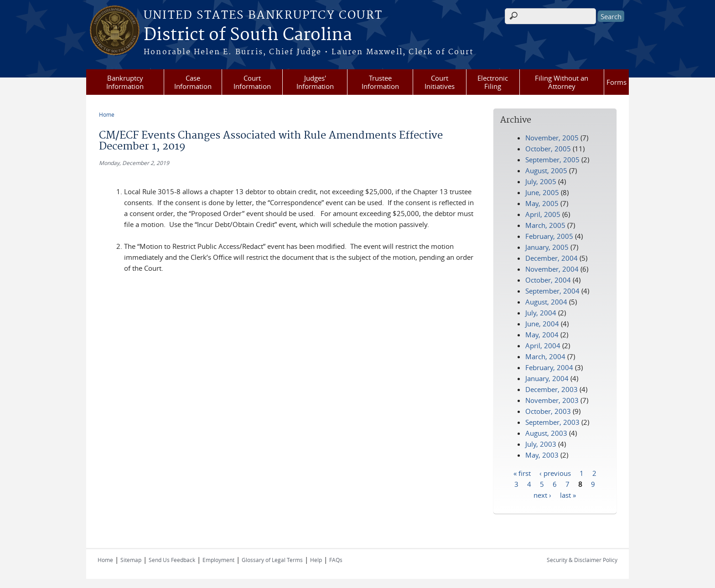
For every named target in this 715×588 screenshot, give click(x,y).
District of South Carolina (248, 35)
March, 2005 (545, 225)
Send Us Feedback (172, 560)
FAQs (336, 560)
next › (542, 495)
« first (522, 473)
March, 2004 (545, 356)
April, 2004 (543, 346)
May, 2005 (542, 203)
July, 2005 (541, 181)
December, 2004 (552, 258)
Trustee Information (380, 82)
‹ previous (555, 473)
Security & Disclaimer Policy (582, 560)
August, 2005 (546, 170)
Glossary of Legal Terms (272, 560)
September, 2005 (552, 160)
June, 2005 (542, 192)
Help (316, 560)
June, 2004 (542, 324)
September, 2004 (552, 291)
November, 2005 (552, 138)
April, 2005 (543, 214)
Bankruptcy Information (125, 82)
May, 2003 (542, 455)
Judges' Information (315, 82)
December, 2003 (552, 389)
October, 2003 (548, 411)
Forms (617, 82)
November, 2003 (552, 400)
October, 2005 (548, 149)
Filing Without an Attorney (562, 82)
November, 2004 (552, 269)
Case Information (193, 82)
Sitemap (131, 560)
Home (107, 114)
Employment (218, 560)
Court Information (252, 82)
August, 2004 (546, 302)
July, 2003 (541, 444)
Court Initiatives (440, 82)
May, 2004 (542, 335)
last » (568, 495)
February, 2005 (549, 236)
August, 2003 (546, 433)
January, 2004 (547, 378)
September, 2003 (552, 422)
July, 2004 (541, 313)
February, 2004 (549, 367)
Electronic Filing (493, 82)
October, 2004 (548, 280)
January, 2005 (547, 247)
